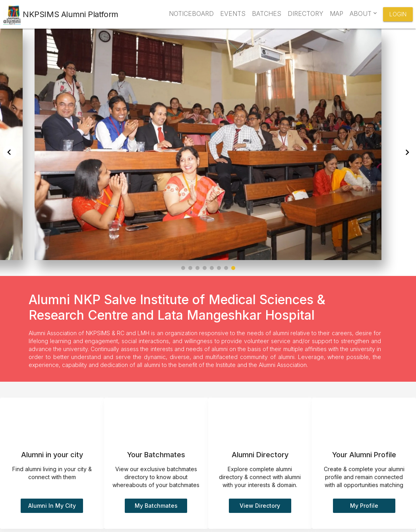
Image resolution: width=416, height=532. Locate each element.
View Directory (260, 506)
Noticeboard (191, 14)
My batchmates (156, 506)
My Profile (364, 506)
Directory (306, 14)
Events (233, 14)
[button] (183, 268)
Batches (267, 14)
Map (337, 14)
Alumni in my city (52, 506)
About (362, 14)
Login (398, 14)
